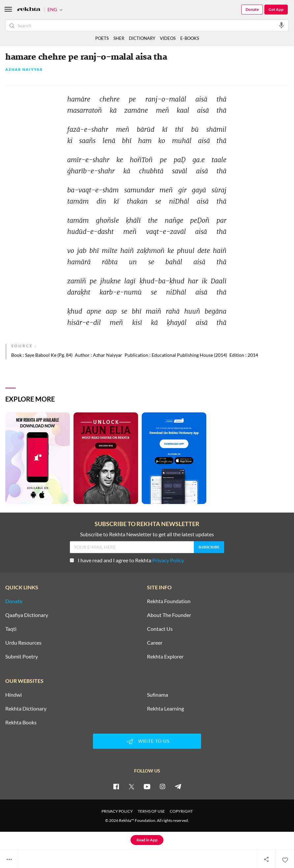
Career (155, 643)
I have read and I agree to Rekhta (127, 560)
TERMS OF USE (151, 811)
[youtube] (147, 786)
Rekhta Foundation (169, 601)
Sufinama (158, 695)
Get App (276, 9)
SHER (119, 38)
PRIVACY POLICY (117, 811)
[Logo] (29, 10)
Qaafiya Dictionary (27, 615)
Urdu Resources (23, 643)
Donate (252, 9)
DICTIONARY (142, 38)
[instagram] (162, 786)
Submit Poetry (22, 657)
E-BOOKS (190, 38)
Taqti (11, 629)
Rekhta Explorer (165, 657)
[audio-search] (281, 25)
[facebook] (116, 786)
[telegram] (178, 786)
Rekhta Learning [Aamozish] (165, 709)
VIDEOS (168, 38)
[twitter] (132, 786)
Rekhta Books (21, 722)
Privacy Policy (168, 560)
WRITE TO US (147, 742)
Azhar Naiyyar (24, 70)
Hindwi (14, 695)
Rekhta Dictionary (26, 709)
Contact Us (160, 629)
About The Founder (169, 615)
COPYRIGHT (181, 811)
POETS (102, 38)
